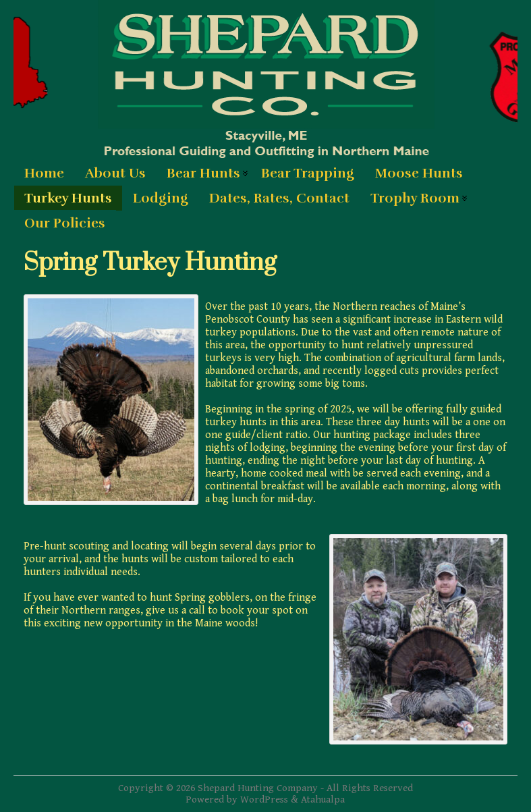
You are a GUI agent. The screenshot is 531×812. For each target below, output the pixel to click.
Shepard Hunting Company (258, 788)
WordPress (264, 800)
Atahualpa (323, 800)
